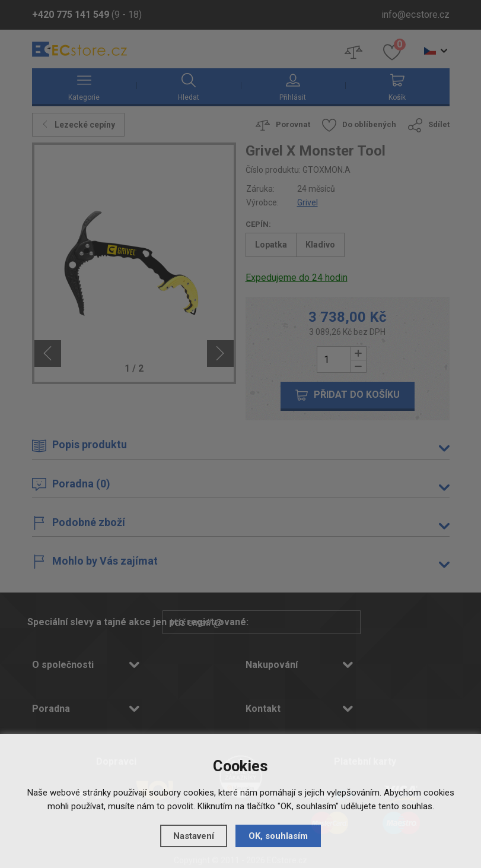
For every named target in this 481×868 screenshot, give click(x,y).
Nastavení (194, 836)
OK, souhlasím (278, 836)
